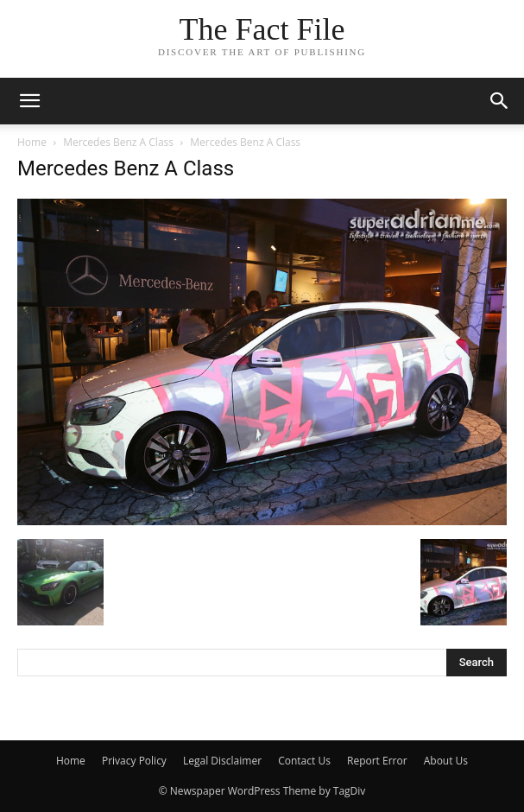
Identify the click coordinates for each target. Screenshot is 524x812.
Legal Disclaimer (222, 761)
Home (32, 142)
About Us (446, 761)
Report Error (377, 761)
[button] (500, 101)
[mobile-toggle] (29, 101)
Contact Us (304, 761)
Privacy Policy (134, 761)
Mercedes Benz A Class (118, 142)
